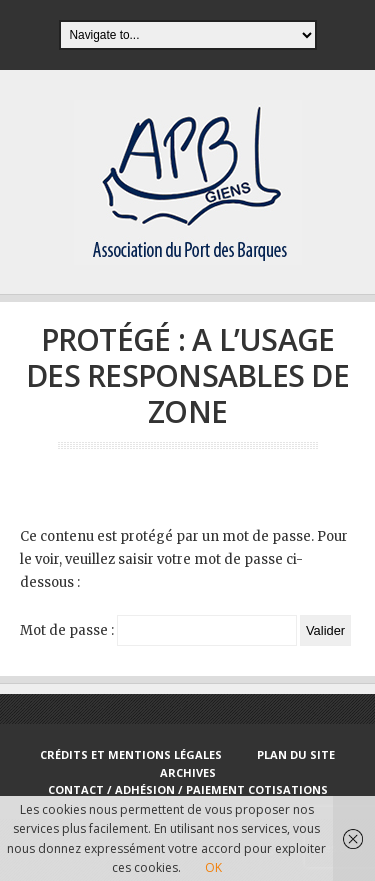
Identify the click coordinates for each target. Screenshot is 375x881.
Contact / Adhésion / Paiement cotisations (188, 789)
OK (213, 867)
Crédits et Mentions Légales (131, 754)
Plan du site (296, 754)
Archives (188, 772)
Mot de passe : (158, 630)
